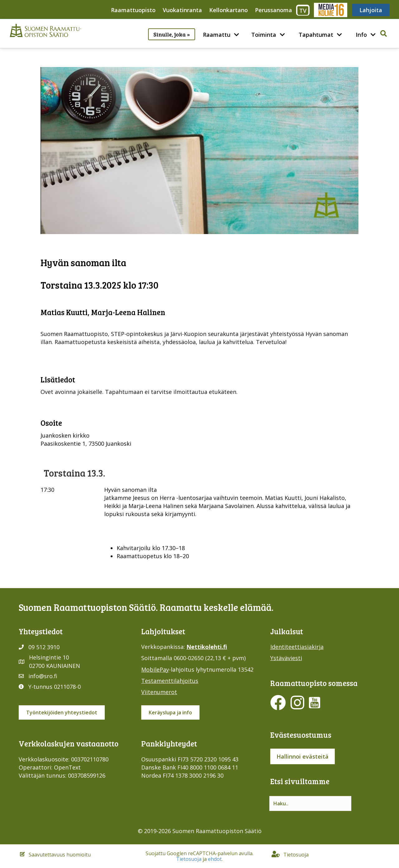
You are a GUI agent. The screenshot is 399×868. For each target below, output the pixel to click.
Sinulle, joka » (172, 34)
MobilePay (155, 669)
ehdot (215, 859)
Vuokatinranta (182, 10)
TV (303, 11)
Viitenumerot (159, 692)
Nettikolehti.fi (207, 647)
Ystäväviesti (286, 658)
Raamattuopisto (133, 10)
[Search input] (310, 803)
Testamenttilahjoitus (170, 681)
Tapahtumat (316, 35)
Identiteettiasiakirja (297, 647)
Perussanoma (274, 10)
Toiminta (264, 35)
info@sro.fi (43, 676)
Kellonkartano (228, 10)
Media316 (330, 10)
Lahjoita (371, 10)
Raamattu (217, 35)
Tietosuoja (189, 859)
